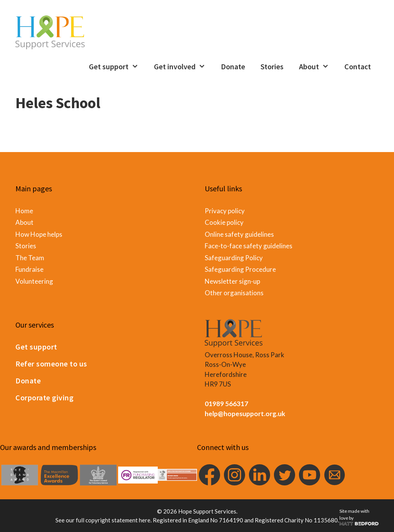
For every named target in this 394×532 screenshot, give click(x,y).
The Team (30, 258)
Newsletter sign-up (232, 281)
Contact (358, 66)
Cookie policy (224, 222)
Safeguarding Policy (234, 258)
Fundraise (29, 269)
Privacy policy (225, 211)
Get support (118, 67)
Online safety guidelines (239, 234)
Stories (272, 66)
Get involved (184, 67)
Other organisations (234, 293)
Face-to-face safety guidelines (249, 246)
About (318, 67)
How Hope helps (39, 234)
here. (145, 520)
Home (24, 211)
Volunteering (34, 281)
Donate (233, 66)
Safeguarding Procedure (240, 269)
